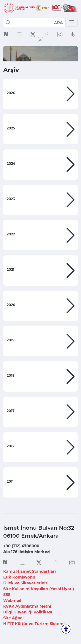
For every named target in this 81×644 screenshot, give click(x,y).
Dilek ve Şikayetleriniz (25, 583)
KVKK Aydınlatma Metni (27, 606)
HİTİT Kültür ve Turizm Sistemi (34, 624)
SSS (7, 595)
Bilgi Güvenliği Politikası (28, 612)
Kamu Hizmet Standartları (29, 571)
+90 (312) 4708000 (21, 546)
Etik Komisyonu (19, 577)
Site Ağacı (13, 618)
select (58, 23)
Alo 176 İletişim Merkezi (27, 552)
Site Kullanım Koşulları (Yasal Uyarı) (39, 589)
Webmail (12, 600)
